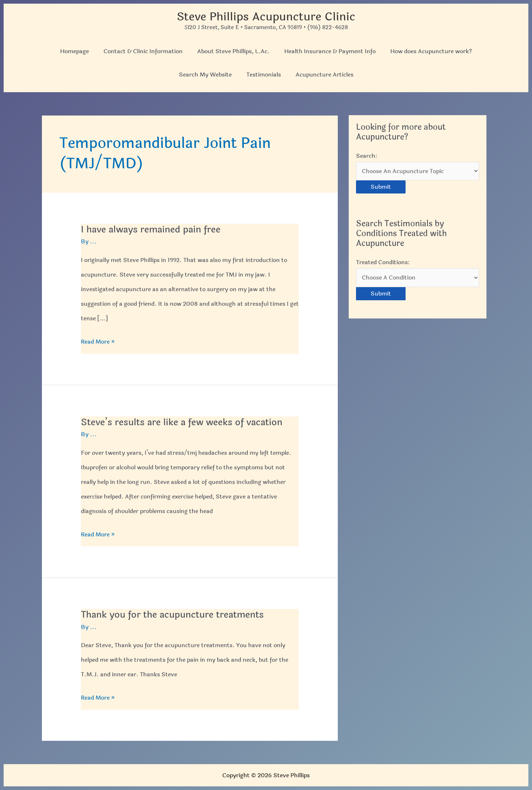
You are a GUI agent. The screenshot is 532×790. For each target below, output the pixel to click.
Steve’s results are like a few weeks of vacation (185, 422)
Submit (381, 187)
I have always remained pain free (153, 229)
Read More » (98, 342)
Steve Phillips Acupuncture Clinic (266, 17)
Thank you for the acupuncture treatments (176, 615)
